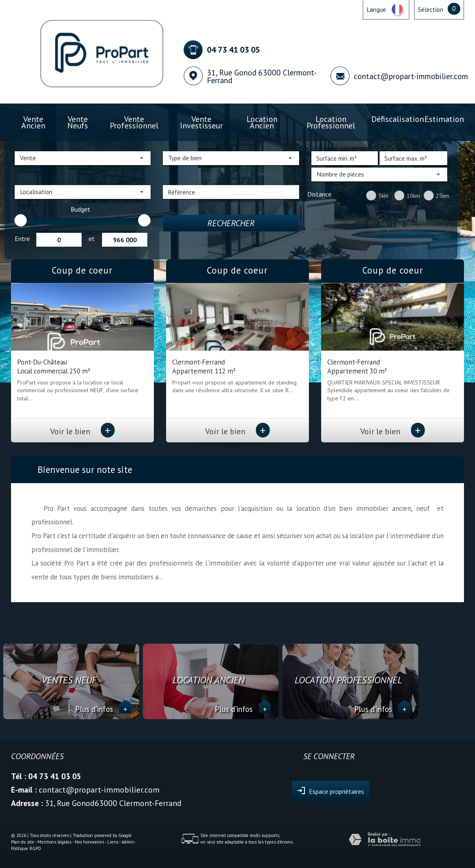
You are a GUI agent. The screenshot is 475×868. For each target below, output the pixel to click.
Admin (128, 842)
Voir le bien (82, 431)
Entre (22, 239)
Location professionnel (331, 122)
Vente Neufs (78, 122)
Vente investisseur (201, 122)
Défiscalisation (398, 119)
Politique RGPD (26, 848)
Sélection (431, 9)
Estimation (444, 119)
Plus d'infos (103, 709)
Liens (113, 842)
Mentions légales (54, 842)
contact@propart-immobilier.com (411, 76)
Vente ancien (33, 122)
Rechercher (231, 223)
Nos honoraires (89, 842)
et (92, 239)
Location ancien (262, 122)
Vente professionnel (134, 122)
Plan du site (23, 842)
